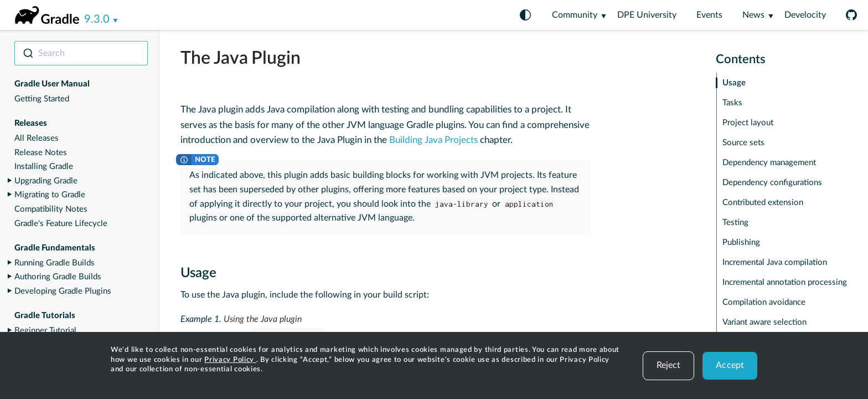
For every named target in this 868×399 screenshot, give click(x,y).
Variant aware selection (764, 322)
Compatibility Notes (51, 209)
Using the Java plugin (263, 319)
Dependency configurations (772, 183)
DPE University (647, 15)
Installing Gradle (44, 167)
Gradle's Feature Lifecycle (61, 224)
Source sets (743, 143)
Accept (730, 365)
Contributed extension (763, 203)
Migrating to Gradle (50, 195)
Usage (734, 83)
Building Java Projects (433, 140)
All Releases (37, 138)
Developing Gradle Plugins (63, 291)
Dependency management (769, 163)
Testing (735, 222)
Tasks (732, 103)
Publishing (741, 242)
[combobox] (81, 53)
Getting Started (42, 99)
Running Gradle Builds (55, 263)
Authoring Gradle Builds (58, 277)
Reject (669, 365)
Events (709, 15)
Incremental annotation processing (785, 282)
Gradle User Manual (52, 84)
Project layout (748, 123)
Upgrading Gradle (46, 181)
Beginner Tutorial (45, 331)
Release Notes (41, 153)
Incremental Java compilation (775, 262)
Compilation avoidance (764, 302)
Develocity (805, 15)
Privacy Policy (230, 360)
